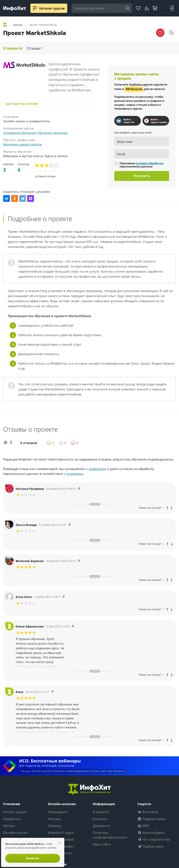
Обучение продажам (52, 133)
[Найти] (127, 8)
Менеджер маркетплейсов (22, 144)
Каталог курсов (15, 812)
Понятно (33, 858)
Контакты (100, 819)
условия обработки (150, 163)
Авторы (9, 826)
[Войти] (172, 8)
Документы (102, 826)
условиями (75, 474)
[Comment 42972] (64, 597)
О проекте (13, 48)
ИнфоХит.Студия (61, 833)
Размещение (58, 812)
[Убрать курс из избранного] (160, 33)
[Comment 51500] (70, 525)
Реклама (54, 819)
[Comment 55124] (79, 489)
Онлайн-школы (15, 833)
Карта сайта (102, 844)
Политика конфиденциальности (110, 835)
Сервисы (55, 826)
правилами (97, 469)
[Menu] (35, 8)
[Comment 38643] (73, 626)
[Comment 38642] (52, 692)
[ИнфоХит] (15, 9)
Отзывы (35, 48)
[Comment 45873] (79, 561)
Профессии (12, 819)
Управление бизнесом (20, 133)
